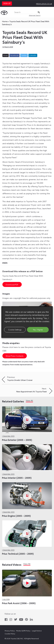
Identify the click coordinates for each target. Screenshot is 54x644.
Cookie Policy (10, 634)
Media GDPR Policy (23, 631)
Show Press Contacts (15, 356)
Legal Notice (37, 631)
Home (5, 21)
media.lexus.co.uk (44, 4)
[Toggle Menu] (51, 12)
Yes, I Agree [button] (38, 330)
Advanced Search (35, 15)
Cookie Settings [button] (15, 330)
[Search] (27, 12)
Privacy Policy (10, 631)
